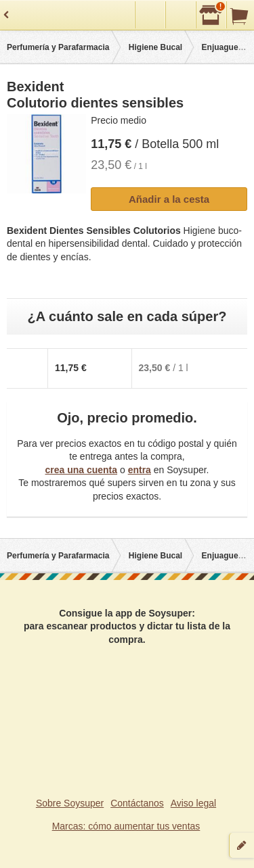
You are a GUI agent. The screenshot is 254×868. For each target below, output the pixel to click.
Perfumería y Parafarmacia (58, 47)
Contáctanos (137, 803)
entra (140, 470)
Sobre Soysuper (70, 803)
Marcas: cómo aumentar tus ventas (126, 826)
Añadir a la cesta (169, 199)
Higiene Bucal (155, 47)
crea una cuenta (81, 470)
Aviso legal (193, 803)
